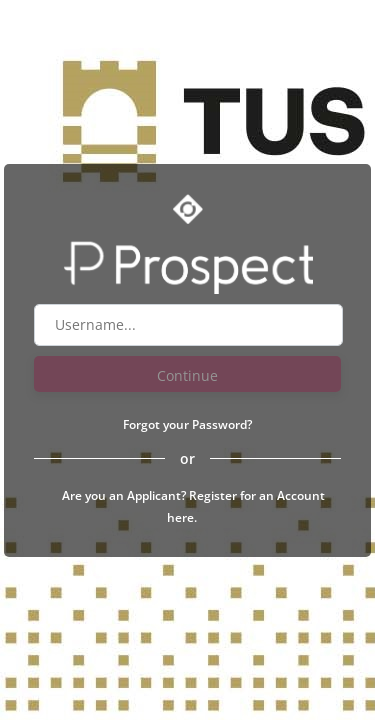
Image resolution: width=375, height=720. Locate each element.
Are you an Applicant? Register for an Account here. (193, 506)
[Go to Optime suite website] (188, 209)
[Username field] (188, 325)
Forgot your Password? (187, 424)
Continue (187, 375)
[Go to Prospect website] (188, 264)
